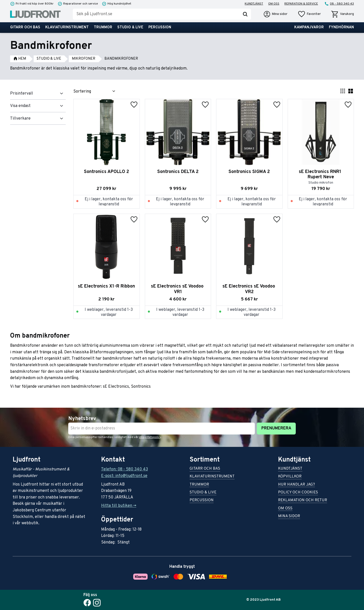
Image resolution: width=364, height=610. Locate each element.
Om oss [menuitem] (274, 4)
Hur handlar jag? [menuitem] (297, 485)
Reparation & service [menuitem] (301, 4)
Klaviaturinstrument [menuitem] (67, 27)
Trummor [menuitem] (103, 27)
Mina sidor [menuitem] (289, 517)
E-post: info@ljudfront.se (124, 476)
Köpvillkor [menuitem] (290, 477)
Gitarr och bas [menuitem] (25, 27)
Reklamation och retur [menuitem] (303, 501)
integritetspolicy (150, 437)
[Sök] (245, 14)
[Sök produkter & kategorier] (156, 14)
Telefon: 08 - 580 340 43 (124, 469)
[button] (309, 14)
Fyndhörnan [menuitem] (341, 27)
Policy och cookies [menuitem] (298, 493)
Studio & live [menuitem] (130, 27)
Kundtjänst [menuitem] (254, 4)
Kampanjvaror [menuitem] (309, 27)
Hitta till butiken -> (119, 506)
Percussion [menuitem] (160, 27)
